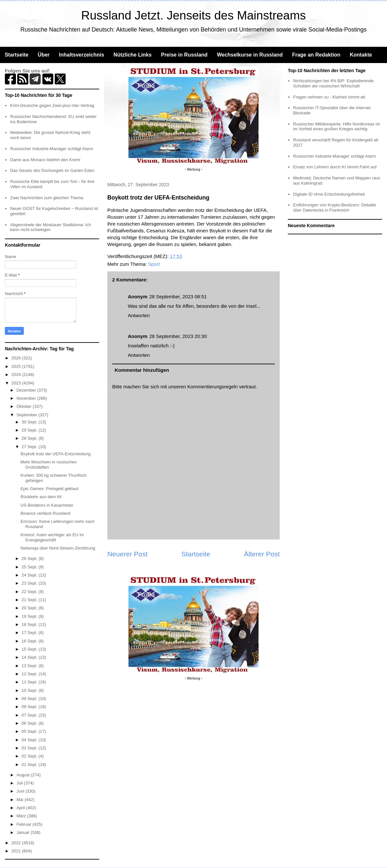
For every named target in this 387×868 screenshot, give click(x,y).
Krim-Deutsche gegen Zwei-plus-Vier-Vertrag (52, 105)
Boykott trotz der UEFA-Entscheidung (55, 454)
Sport (154, 264)
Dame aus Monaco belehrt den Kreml (45, 160)
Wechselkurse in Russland (250, 55)
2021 (17, 851)
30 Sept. (30, 422)
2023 (17, 383)
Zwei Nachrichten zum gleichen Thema (47, 198)
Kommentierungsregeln (213, 387)
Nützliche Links (133, 55)
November (27, 398)
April (21, 808)
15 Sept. (30, 649)
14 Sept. (30, 657)
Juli (20, 783)
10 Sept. (30, 690)
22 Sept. (30, 592)
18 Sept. (30, 624)
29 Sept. (30, 430)
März (22, 816)
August (24, 775)
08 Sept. (30, 707)
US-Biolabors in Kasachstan (47, 505)
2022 (17, 843)
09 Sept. (30, 699)
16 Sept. (30, 641)
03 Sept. (30, 748)
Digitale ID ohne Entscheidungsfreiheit (329, 194)
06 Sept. (30, 723)
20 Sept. (30, 608)
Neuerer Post (127, 554)
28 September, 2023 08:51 (178, 297)
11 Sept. (30, 682)
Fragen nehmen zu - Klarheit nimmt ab (329, 97)
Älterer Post (262, 554)
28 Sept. (30, 438)
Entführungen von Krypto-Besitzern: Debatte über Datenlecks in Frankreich (334, 207)
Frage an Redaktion (316, 55)
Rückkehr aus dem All (41, 497)
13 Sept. (30, 666)
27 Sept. (30, 447)
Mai (21, 800)
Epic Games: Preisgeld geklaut (49, 489)
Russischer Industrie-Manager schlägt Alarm (52, 149)
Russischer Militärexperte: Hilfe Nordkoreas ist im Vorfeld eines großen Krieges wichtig (336, 127)
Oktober (25, 406)
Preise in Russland (184, 55)
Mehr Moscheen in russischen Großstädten (49, 465)
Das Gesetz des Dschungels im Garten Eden (52, 170)
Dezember (27, 390)
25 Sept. (30, 567)
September (27, 415)
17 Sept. (30, 633)
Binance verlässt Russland (45, 513)
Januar (24, 832)
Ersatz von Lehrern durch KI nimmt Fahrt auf (335, 167)
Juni (21, 791)
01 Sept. (30, 764)
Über (44, 55)
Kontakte (361, 55)
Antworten (139, 315)
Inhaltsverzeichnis (81, 55)
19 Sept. (30, 616)
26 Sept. (30, 558)
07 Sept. (30, 715)
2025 (17, 366)
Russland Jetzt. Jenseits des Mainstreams (194, 15)
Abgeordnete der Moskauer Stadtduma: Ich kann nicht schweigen (51, 227)
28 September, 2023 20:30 (178, 336)
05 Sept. (30, 731)
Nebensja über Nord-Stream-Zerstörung (58, 548)
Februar (25, 824)
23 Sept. (30, 583)
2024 (17, 375)
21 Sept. (30, 600)
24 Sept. (30, 575)
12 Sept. (30, 674)
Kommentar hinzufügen (142, 370)
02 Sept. (30, 756)
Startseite (16, 55)
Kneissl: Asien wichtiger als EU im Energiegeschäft (52, 537)
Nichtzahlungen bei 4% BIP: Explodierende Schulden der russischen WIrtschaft (333, 83)
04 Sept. (30, 740)
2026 (17, 358)
